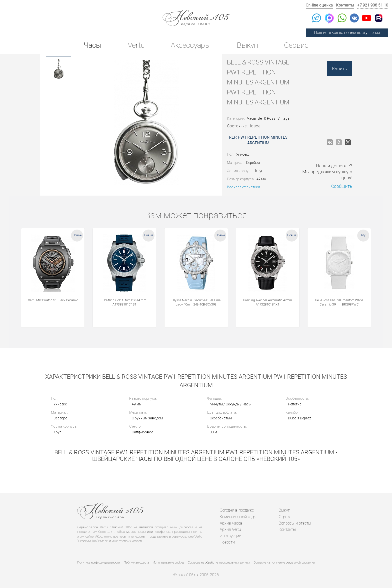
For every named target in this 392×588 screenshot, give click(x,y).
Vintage (283, 118)
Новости (227, 542)
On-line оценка (319, 5)
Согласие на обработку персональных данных (219, 563)
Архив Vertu (230, 529)
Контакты (345, 5)
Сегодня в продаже (237, 510)
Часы (92, 45)
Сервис (296, 45)
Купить (339, 69)
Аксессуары (191, 45)
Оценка (285, 517)
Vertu (136, 45)
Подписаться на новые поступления (347, 33)
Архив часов (231, 523)
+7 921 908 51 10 (373, 5)
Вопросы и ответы (295, 523)
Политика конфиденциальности (99, 563)
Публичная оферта (136, 563)
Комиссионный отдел (239, 517)
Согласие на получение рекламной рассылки (284, 563)
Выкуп (247, 45)
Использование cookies (168, 563)
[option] (58, 69)
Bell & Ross (267, 118)
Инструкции (230, 536)
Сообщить (342, 186)
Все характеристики (243, 187)
